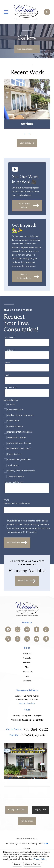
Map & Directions (27, 703)
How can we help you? (14, 482)
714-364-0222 (36, 730)
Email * (7, 375)
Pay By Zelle (40, 810)
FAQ (27, 676)
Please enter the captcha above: (17, 504)
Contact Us (27, 672)
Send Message (17, 543)
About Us (27, 654)
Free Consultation (27, 49)
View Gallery (27, 143)
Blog (27, 667)
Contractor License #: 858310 (27, 839)
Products (27, 658)
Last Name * (10, 350)
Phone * (8, 363)
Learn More (27, 581)
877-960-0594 (33, 735)
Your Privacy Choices (38, 844)
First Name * (10, 338)
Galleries (27, 663)
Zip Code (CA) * (11, 388)
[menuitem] (27, 849)
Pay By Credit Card (17, 810)
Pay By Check (27, 821)
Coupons (27, 681)
